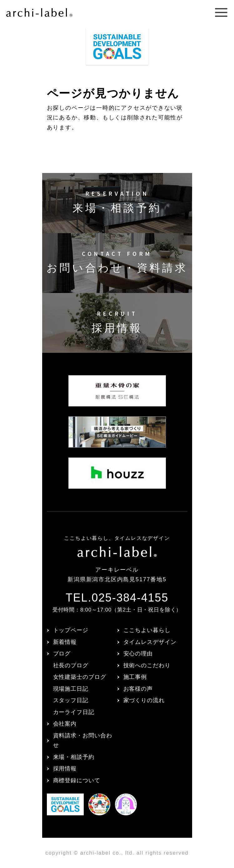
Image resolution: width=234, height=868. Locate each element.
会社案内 (65, 724)
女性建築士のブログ (80, 677)
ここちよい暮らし (147, 630)
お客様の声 (138, 689)
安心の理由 (138, 654)
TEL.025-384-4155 (117, 598)
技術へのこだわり (147, 665)
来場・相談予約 (74, 757)
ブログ (62, 654)
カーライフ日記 (74, 712)
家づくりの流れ (144, 700)
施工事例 (135, 677)
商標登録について (77, 780)
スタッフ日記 (71, 700)
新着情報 (65, 642)
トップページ (71, 630)
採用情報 (65, 769)
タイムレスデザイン (150, 642)
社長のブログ (71, 665)
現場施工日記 (71, 689)
